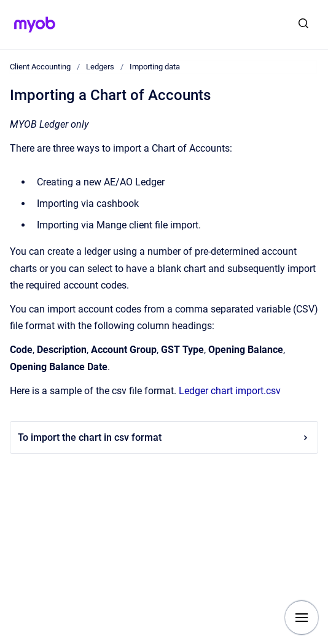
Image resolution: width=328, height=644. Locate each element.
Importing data (155, 67)
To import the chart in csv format (164, 437)
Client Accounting (40, 67)
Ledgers (100, 67)
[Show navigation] (302, 618)
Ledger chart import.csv (230, 391)
